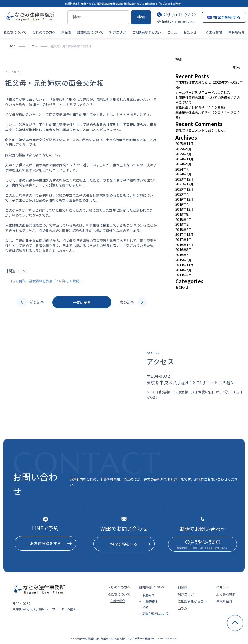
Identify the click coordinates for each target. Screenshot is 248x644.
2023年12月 (184, 179)
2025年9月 (183, 149)
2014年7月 (183, 270)
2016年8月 (183, 249)
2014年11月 (184, 265)
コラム (172, 32)
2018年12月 (184, 209)
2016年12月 (184, 245)
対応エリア (118, 32)
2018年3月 (183, 224)
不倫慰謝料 (150, 601)
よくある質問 (212, 32)
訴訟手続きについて (155, 613)
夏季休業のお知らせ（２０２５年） (201, 107)
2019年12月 (184, 199)
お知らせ (190, 32)
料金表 (66, 32)
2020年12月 (184, 189)
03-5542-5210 (180, 14)
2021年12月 (184, 184)
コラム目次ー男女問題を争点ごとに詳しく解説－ (46, 281)
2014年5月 (183, 275)
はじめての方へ (44, 32)
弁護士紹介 (118, 601)
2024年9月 (183, 164)
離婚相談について (90, 32)
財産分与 (148, 595)
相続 (145, 607)
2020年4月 (183, 194)
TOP (12, 46)
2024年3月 (183, 174)
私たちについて (15, 32)
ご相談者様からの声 (147, 32)
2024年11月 (184, 159)
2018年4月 (183, 219)
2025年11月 (184, 144)
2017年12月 (184, 234)
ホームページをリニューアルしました (203, 92)
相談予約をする (224, 17)
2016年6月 (183, 255)
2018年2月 (183, 229)
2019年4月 (183, 204)
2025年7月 (183, 154)
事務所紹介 (236, 32)
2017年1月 (183, 239)
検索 (179, 59)
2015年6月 (183, 260)
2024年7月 (183, 169)
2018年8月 (183, 214)
